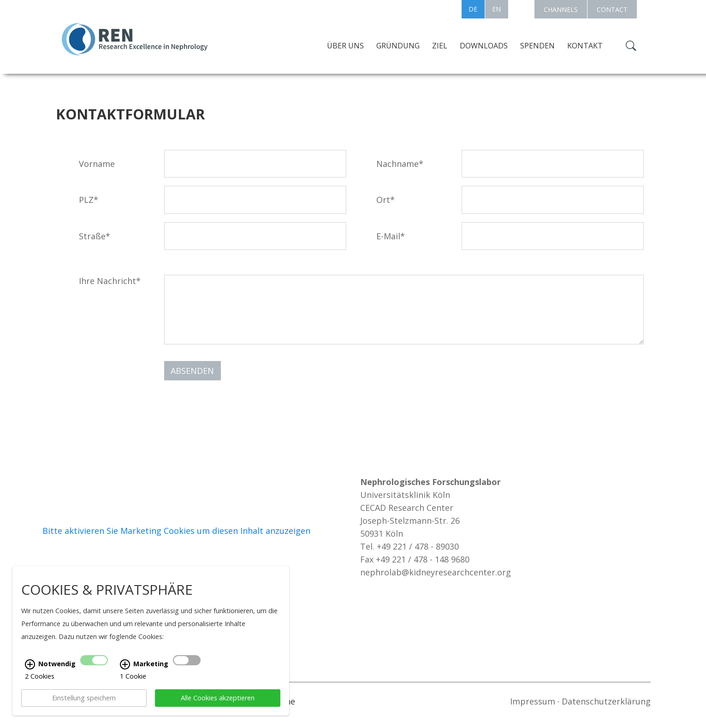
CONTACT (612, 9)
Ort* (386, 200)
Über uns (345, 46)
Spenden (537, 46)
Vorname (97, 164)
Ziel (440, 46)
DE (473, 9)
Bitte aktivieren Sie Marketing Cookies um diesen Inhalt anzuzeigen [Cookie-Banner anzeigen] (176, 531)
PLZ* (89, 200)
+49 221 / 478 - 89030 (418, 546)
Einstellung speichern (84, 711)
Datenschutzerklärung (606, 701)
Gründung (398, 46)
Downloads (484, 46)
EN (496, 9)
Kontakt (585, 46)
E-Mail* (391, 236)
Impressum (533, 701)
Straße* (95, 236)
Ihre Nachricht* (110, 281)
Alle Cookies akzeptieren (218, 711)
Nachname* (400, 164)
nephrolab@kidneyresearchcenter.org (436, 572)
